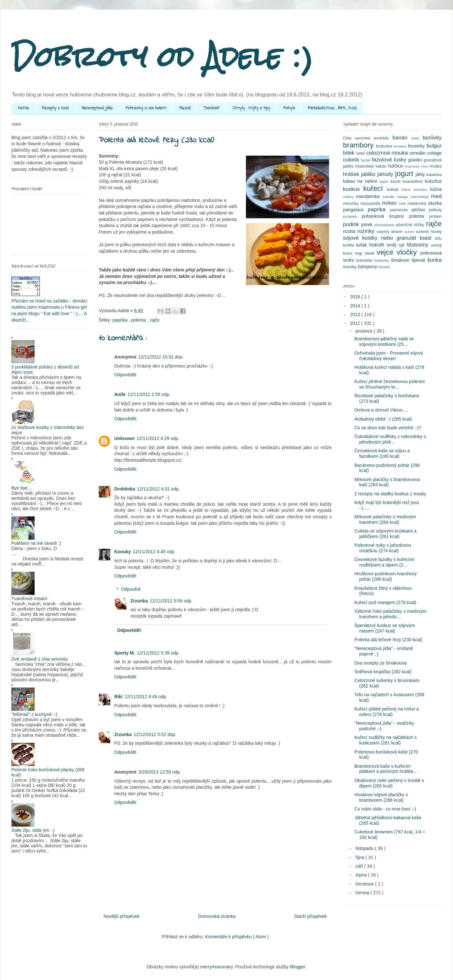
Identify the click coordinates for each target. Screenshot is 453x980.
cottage (434, 153)
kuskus (353, 189)
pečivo (420, 210)
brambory (359, 145)
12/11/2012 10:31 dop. (161, 357)
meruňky (352, 204)
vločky (408, 252)
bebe (417, 138)
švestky (350, 267)
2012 (356, 323)
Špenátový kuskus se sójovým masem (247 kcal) (385, 628)
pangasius (355, 210)
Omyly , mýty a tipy (251, 108)
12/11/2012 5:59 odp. (171, 601)
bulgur (434, 146)
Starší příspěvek (310, 916)
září (360, 866)
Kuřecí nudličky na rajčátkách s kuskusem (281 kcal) (386, 740)
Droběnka (125, 489)
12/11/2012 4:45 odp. (154, 552)
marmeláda (421, 197)
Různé (185, 108)
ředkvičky (382, 260)
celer (361, 153)
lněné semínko (416, 190)
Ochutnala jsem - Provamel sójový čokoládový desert (389, 356)
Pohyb (289, 108)
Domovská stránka (217, 916)
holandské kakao (372, 166)
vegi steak (366, 253)
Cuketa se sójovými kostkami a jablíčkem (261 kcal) (385, 534)
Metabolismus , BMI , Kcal (332, 108)
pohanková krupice (385, 216)
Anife (120, 394)
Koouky (122, 552)
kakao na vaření (361, 181)
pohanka (352, 216)
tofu (438, 238)
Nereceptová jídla (97, 108)
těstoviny (419, 245)
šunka (434, 260)
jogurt (405, 174)
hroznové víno (417, 166)
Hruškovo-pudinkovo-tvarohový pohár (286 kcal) (386, 576)
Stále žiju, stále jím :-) (33, 830)
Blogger (298, 967)
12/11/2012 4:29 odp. (158, 438)
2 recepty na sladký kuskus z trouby (390, 494)
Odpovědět (125, 375)
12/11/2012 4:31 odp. (159, 489)
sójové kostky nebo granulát (381, 238)
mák (403, 204)
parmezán (401, 210)
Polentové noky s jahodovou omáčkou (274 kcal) (383, 548)
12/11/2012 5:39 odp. (158, 653)
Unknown (124, 438)
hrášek (352, 174)
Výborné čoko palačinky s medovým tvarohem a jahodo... (390, 614)
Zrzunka (139, 601)
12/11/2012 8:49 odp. (146, 697)
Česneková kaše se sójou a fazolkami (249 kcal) (382, 453)
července (365, 884)
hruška (436, 166)
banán (402, 138)
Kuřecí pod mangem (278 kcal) (385, 602)
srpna (362, 875)
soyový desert (390, 232)
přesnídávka (385, 225)
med (436, 196)
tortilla (349, 245)
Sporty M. (125, 653)
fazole (366, 160)
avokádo (383, 138)
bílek (350, 153)
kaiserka (434, 175)
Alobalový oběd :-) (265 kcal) (383, 419)
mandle (390, 197)
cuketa (352, 160)
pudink (352, 224)
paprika (121, 320)
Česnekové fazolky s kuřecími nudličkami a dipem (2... (384, 562)
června (363, 893)
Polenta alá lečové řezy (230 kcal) (388, 640)
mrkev (390, 203)
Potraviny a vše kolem (146, 108)
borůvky (432, 138)
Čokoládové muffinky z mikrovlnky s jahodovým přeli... (390, 439)
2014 (356, 306)
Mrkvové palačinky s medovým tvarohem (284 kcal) (385, 519)
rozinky (367, 231)
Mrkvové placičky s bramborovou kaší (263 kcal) (387, 482)
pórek (368, 225)
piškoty (435, 210)
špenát (419, 260)
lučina (436, 189)
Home (23, 108)
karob (396, 182)
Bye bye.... (22, 488)
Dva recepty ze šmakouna (381, 663)
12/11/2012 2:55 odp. (149, 394)
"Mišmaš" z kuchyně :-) (34, 714)
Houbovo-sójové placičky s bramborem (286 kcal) (381, 797)
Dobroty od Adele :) (162, 56)
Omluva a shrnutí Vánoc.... (381, 410)
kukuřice (433, 181)
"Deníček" (212, 108)
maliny (349, 197)
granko (416, 160)
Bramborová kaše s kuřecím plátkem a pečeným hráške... (386, 769)
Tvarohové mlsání (29, 599)
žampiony (368, 267)
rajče (155, 320)
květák (394, 190)
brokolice (385, 146)
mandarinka (369, 196)
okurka (435, 203)
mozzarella (371, 204)
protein (435, 216)
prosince (365, 331)
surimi (410, 232)
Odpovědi (131, 589)
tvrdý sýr (397, 245)
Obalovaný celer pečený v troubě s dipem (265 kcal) (389, 783)
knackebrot (414, 182)
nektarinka (418, 204)
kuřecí (375, 188)
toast (427, 238)
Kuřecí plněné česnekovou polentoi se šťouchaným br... (390, 384)
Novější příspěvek (122, 916)
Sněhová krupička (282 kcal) (383, 672)
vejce (387, 252)
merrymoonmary (216, 967)
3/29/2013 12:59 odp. (160, 772)
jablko (369, 174)
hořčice (397, 166)
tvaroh (378, 245)
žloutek (384, 267)
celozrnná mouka (388, 153)
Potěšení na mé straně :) (36, 543)
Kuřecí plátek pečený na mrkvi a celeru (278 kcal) (387, 712)
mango (403, 197)
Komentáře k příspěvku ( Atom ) (237, 937)
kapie (385, 182)
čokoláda (365, 260)
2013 (356, 314)
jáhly (421, 174)
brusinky (417, 146)
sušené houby (429, 232)
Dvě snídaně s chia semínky (40, 659)
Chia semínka (358, 138)
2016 (356, 297)
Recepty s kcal (55, 108)
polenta (139, 320)
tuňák (363, 245)
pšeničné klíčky (411, 225)
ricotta (350, 231)
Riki (118, 697)
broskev (401, 146)
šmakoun (401, 260)
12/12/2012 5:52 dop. (155, 734)
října (360, 857)
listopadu (365, 848)
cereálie (418, 153)
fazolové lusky (390, 160)
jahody (386, 174)
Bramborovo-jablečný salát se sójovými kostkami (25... (384, 341)
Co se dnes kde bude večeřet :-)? (388, 428)
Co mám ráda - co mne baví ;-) (385, 809)
